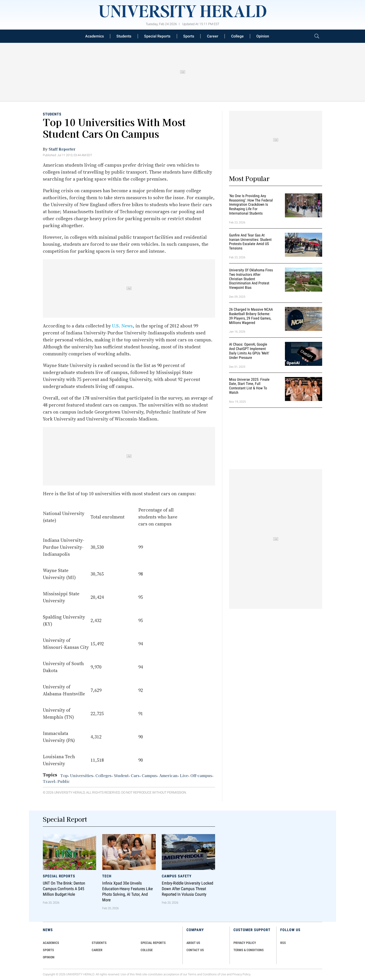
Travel (49, 781)
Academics (95, 36)
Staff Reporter (62, 149)
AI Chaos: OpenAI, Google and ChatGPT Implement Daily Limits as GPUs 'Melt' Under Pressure (249, 351)
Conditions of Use (214, 974)
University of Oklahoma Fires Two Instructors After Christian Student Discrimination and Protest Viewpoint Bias (251, 279)
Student (121, 775)
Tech (107, 876)
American (168, 775)
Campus (149, 775)
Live (184, 775)
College (237, 36)
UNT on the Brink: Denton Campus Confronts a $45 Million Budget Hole (64, 889)
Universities (82, 775)
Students (124, 36)
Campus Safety (177, 876)
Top (64, 775)
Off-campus (201, 775)
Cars (135, 775)
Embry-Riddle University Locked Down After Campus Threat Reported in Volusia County (188, 889)
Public (64, 781)
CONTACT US (195, 950)
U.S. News (122, 326)
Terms (192, 974)
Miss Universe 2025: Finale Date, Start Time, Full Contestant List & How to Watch (249, 386)
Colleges (103, 775)
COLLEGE (147, 950)
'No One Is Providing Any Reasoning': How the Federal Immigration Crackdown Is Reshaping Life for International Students (251, 205)
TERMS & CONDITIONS (249, 950)
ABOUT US (193, 943)
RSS (283, 943)
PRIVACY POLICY (245, 943)
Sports (189, 36)
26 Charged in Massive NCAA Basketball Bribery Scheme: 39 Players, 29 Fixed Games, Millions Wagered (251, 316)
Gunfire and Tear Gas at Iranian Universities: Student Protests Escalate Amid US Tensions (250, 242)
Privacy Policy (241, 974)
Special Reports (157, 36)
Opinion (263, 36)
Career (213, 36)
